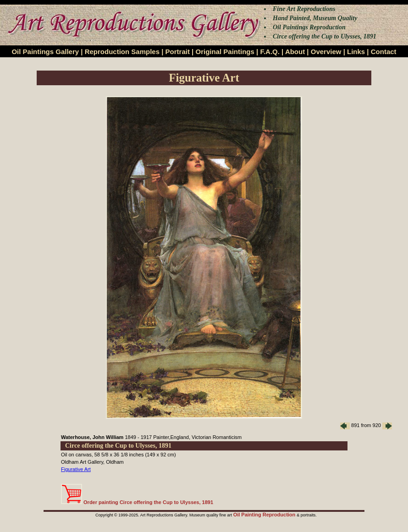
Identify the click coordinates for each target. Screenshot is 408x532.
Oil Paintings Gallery (45, 52)
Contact (384, 52)
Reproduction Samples (122, 52)
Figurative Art (76, 469)
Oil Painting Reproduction (265, 515)
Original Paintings (225, 52)
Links (356, 52)
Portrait (178, 52)
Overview (326, 52)
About (295, 52)
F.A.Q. (270, 52)
